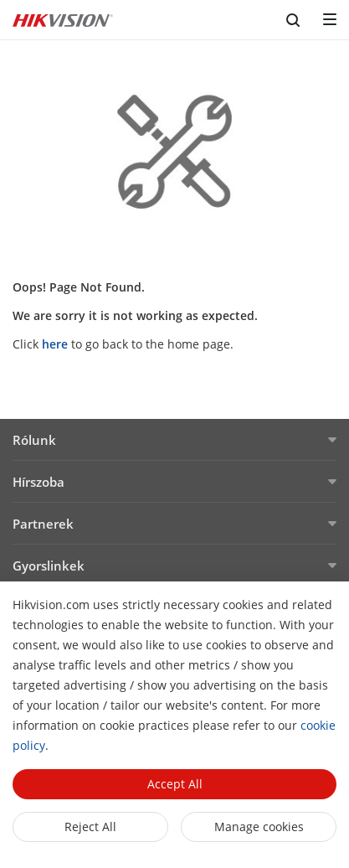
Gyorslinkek (49, 566)
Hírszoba (38, 482)
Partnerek (43, 524)
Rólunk (34, 440)
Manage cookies (259, 827)
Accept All (175, 784)
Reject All (90, 827)
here (55, 344)
